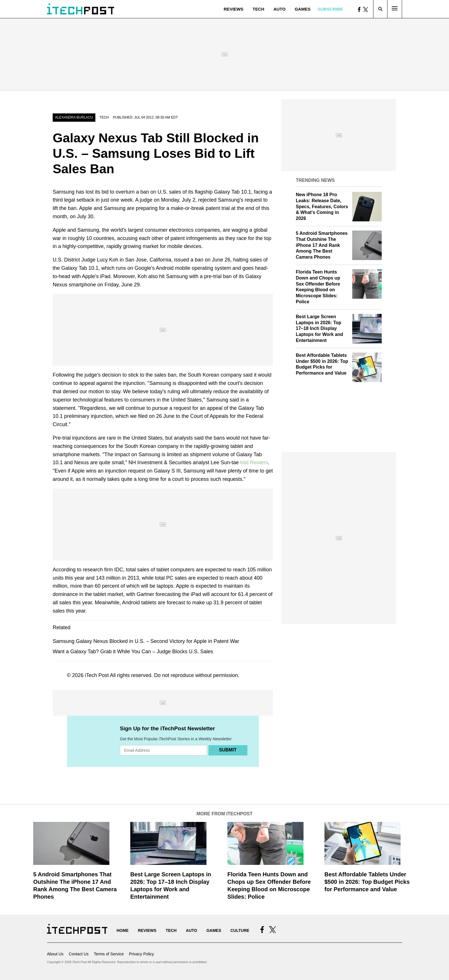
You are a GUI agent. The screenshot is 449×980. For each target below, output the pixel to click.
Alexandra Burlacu (74, 117)
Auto (279, 9)
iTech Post (97, 675)
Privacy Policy (141, 954)
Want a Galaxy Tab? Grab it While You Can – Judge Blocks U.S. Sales (133, 652)
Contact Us (79, 954)
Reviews (234, 9)
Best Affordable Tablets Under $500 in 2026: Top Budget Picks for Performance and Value (367, 882)
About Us (55, 954)
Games (303, 9)
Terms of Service (109, 954)
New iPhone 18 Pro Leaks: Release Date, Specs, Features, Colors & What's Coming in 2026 (322, 206)
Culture (240, 930)
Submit (228, 750)
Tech (258, 9)
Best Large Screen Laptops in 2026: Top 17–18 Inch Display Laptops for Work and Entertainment (319, 328)
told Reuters (254, 463)
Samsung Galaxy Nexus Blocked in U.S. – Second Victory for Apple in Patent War (146, 641)
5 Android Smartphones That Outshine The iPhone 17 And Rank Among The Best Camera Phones (322, 245)
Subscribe (330, 9)
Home (123, 930)
